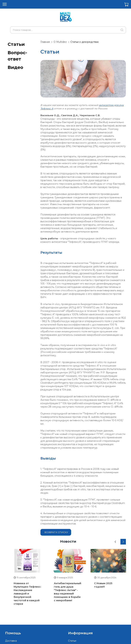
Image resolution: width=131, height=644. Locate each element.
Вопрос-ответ (17, 56)
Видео (15, 67)
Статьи (16, 44)
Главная (45, 42)
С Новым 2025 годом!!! (103, 585)
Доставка (11, 641)
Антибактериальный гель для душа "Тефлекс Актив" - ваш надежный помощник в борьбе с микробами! (68, 592)
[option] (28, 579)
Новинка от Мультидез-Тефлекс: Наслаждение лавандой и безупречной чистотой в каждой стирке (27, 594)
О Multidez (60, 42)
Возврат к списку (56, 532)
